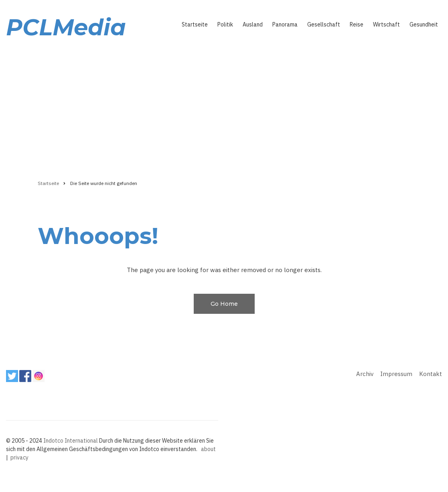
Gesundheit (424, 24)
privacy (19, 457)
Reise (357, 24)
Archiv (365, 374)
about (208, 449)
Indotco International (71, 441)
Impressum (396, 374)
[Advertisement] (224, 107)
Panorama (285, 24)
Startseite (195, 24)
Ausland (253, 24)
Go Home (224, 304)
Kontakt (431, 374)
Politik (225, 24)
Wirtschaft (386, 24)
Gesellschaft (324, 24)
